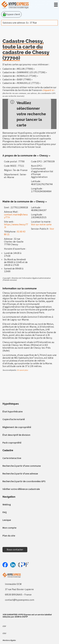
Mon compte (9, 528)
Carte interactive (12, 458)
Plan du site (9, 536)
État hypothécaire (12, 412)
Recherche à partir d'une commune (22, 466)
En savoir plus (23, 370)
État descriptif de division (16, 435)
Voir (52, 229)
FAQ (5, 512)
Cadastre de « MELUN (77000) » (19, 69)
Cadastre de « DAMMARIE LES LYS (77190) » (25, 72)
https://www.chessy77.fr (16, 226)
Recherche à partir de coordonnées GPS (24, 481)
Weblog (7, 505)
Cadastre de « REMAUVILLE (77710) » (22, 83)
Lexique (7, 520)
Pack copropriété (12, 443)
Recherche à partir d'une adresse (20, 474)
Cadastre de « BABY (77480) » (17, 80)
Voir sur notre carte (41, 225)
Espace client (11, 14)
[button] (56, 5)
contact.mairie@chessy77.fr (16, 216)
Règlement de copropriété (17, 427)
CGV (4, 626)
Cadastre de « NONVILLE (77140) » (20, 76)
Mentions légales (9, 640)
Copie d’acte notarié (14, 419)
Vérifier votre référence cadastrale (21, 489)
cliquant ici (48, 90)
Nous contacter (15, 550)
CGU (4, 633)
